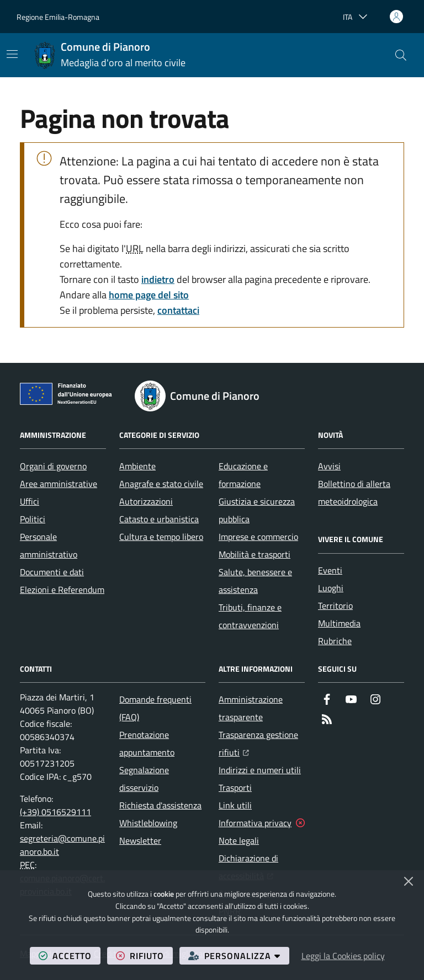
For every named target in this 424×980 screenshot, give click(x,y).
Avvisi (329, 466)
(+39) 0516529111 (55, 812)
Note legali (239, 840)
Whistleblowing (148, 823)
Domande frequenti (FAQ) (155, 708)
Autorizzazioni (146, 501)
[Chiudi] (409, 881)
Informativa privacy (255, 823)
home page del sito (149, 295)
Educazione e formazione (243, 475)
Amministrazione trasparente (251, 708)
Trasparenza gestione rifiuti (262, 743)
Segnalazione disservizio (144, 779)
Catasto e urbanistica (159, 519)
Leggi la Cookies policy (343, 956)
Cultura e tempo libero (161, 537)
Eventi (330, 570)
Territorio (335, 606)
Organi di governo (53, 466)
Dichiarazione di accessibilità (262, 867)
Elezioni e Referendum (62, 590)
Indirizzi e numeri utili (260, 770)
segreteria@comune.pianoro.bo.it (62, 845)
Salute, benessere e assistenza (255, 581)
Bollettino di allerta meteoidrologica (354, 492)
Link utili (235, 805)
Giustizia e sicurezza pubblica (257, 510)
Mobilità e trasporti (255, 554)
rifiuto (144, 955)
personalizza (239, 955)
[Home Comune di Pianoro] (110, 55)
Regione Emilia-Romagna (58, 17)
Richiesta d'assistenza (160, 805)
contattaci (178, 310)
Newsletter (140, 840)
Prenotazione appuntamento (147, 743)
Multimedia (339, 623)
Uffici (30, 501)
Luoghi (331, 588)
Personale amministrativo (49, 545)
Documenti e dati (52, 572)
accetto (70, 955)
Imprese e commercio (258, 537)
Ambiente (137, 466)
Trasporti (235, 788)
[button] (401, 55)
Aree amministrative (59, 484)
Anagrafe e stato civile (161, 484)
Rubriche (335, 641)
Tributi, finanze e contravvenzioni (250, 616)
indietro (158, 279)
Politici (33, 519)
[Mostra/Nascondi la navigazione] (12, 54)
